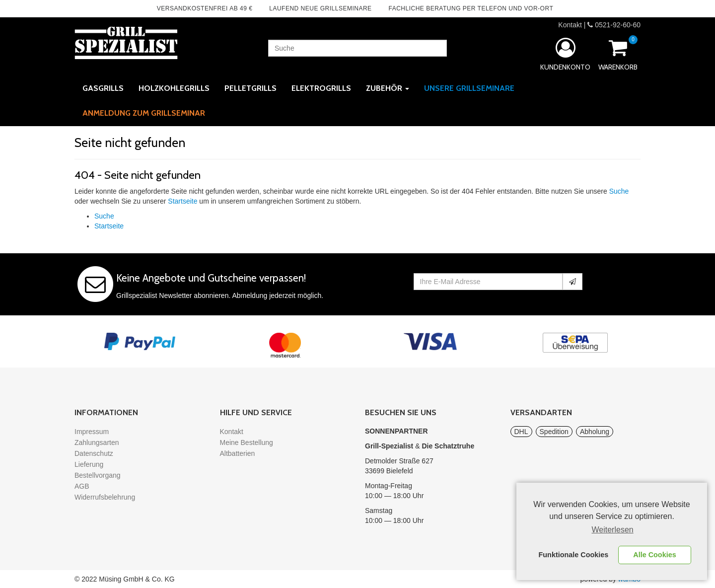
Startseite (182, 201)
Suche (619, 191)
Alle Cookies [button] (654, 555)
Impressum (92, 432)
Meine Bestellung (247, 442)
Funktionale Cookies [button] (574, 555)
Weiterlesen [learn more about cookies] (613, 530)
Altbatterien (238, 453)
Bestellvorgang (98, 475)
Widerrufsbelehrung (105, 497)
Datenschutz (94, 453)
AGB (82, 486)
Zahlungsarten (97, 442)
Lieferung (89, 464)
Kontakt (570, 25)
